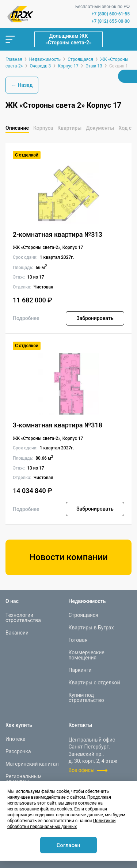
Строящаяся (83, 615)
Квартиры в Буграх (91, 628)
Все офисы (82, 770)
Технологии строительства (23, 618)
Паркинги (80, 670)
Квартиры (69, 128)
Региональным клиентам (24, 779)
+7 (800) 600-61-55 (111, 14)
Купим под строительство (86, 698)
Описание (17, 128)
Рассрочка (18, 751)
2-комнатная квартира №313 (58, 234)
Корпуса (43, 128)
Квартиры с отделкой (94, 683)
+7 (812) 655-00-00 (111, 21)
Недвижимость (87, 601)
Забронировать (95, 318)
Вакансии (17, 633)
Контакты (81, 725)
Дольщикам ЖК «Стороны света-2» (68, 39)
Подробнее (26, 318)
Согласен (68, 845)
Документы (100, 128)
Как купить (19, 725)
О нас (12, 601)
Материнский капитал (32, 764)
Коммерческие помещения (87, 655)
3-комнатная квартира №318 (58, 425)
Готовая (78, 640)
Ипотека (16, 739)
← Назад (22, 85)
